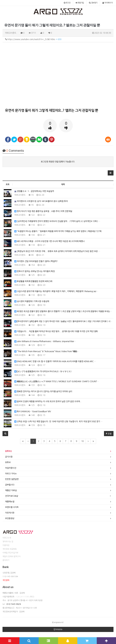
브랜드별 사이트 (12, 507)
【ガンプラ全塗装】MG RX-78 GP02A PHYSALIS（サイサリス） (43, 372)
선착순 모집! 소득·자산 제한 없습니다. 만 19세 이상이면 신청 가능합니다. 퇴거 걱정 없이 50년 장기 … (58, 422)
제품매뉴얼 (10, 502)
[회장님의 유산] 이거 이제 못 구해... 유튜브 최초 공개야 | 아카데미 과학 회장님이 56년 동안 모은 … (57, 251)
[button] (111, 173)
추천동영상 (10, 518)
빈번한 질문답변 (12, 479)
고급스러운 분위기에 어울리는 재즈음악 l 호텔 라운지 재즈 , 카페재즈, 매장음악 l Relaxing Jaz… (56, 291)
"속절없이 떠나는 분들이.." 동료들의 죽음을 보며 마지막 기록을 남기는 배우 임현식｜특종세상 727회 (58, 231)
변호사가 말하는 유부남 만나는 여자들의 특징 (35, 271)
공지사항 (9, 457)
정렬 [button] (109, 434)
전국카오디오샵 (12, 496)
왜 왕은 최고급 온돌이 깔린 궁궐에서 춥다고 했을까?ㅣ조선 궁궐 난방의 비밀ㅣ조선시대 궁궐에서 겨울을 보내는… (63, 311)
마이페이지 (108, 3)
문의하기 (6, 560)
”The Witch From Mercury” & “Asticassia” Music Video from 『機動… (47, 352)
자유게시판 (10, 513)
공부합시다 (10, 485)
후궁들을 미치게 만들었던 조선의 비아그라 (33, 281)
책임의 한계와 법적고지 (11, 557)
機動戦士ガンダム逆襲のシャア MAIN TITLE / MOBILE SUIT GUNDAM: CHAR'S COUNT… (57, 382)
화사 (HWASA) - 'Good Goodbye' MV (33, 412)
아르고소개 (7, 538)
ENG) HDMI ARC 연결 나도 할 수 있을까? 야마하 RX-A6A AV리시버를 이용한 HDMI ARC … (55, 362)
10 (82, 441)
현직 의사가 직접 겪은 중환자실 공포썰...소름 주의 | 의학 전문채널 (43, 211)
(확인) (32, 597)
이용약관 (6, 545)
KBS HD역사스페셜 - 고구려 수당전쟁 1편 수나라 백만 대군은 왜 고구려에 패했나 (49, 241)
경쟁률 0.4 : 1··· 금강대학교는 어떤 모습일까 (34, 191)
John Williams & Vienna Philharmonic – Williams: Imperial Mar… (45, 342)
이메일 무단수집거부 (10, 553)
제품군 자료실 (11, 490)
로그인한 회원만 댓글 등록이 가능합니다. (58, 162)
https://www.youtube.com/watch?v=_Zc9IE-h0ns (33, 39)
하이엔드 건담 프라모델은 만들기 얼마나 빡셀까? (36, 261)
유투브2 (8, 451)
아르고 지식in (11, 474)
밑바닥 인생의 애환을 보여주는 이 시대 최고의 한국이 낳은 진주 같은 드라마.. (48, 402)
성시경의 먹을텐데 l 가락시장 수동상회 (32, 301)
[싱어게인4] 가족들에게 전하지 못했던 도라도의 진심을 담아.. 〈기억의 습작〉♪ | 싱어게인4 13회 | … (57, 221)
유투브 (8, 462)
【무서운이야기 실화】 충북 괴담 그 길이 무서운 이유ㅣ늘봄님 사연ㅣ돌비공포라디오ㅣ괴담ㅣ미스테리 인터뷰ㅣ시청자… (64, 321)
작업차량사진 (11, 468)
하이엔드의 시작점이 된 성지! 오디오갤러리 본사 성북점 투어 (41, 201)
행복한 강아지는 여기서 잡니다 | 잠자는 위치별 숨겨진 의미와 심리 (43, 392)
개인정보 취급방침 (10, 549)
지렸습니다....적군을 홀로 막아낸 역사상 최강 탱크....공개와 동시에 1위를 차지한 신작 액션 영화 (56, 332)
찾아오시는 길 (8, 542)
